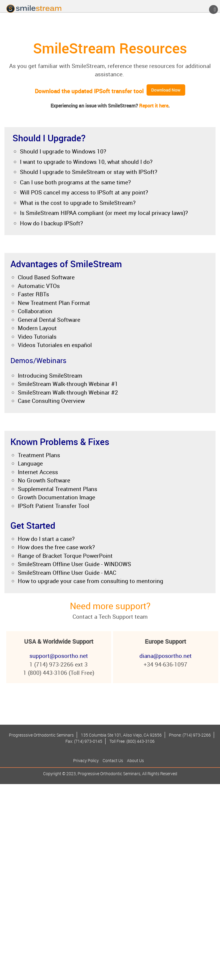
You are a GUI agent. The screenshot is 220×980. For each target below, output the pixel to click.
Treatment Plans (39, 455)
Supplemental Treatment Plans (58, 489)
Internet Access (38, 472)
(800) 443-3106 (140, 741)
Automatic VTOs (39, 286)
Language (30, 463)
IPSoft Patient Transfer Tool (54, 506)
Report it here (154, 106)
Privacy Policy (86, 760)
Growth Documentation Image (56, 497)
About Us (135, 760)
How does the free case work (55, 547)
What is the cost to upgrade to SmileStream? (78, 203)
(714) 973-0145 (88, 741)
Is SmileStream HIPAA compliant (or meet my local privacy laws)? (104, 213)
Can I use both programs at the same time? (75, 182)
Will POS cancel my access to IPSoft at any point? (84, 192)
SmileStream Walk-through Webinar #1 (68, 384)
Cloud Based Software (46, 277)
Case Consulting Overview (51, 401)
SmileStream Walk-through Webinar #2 (68, 392)
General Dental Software (49, 320)
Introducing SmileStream (50, 376)
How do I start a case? (46, 539)
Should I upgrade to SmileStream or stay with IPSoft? (89, 172)
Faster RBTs (33, 294)
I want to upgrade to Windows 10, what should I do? (86, 162)
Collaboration (35, 311)
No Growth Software (44, 480)
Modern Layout (37, 328)
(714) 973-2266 (197, 735)
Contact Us (113, 760)
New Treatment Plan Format (54, 303)
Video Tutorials (37, 337)
